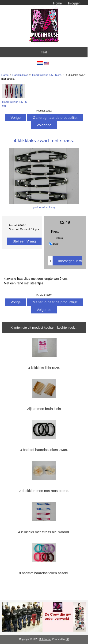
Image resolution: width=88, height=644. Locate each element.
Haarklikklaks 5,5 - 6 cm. (47, 75)
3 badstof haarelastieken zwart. (44, 450)
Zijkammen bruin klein (44, 409)
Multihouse (45, 639)
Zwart (56, 244)
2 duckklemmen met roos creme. (44, 491)
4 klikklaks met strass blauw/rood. (44, 532)
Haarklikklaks (20, 75)
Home (57, 3)
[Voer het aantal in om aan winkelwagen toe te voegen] (50, 261)
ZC (67, 639)
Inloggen (74, 3)
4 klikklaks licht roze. (44, 368)
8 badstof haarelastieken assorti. (44, 573)
